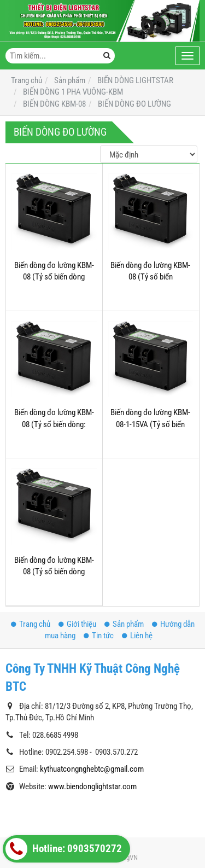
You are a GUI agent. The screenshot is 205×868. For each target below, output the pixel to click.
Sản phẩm (124, 624)
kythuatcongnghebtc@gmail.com (92, 769)
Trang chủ (31, 624)
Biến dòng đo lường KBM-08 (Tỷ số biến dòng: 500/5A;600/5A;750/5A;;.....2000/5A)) (72, 424)
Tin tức (99, 636)
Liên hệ (137, 636)
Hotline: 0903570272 (64, 849)
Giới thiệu (77, 624)
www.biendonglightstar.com (92, 787)
